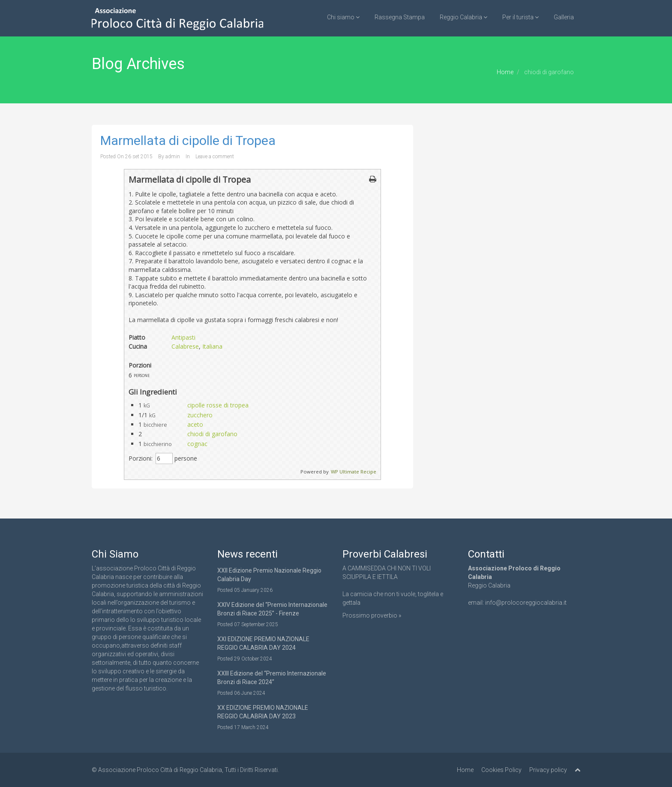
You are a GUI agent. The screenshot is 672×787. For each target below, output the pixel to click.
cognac (197, 444)
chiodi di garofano (212, 434)
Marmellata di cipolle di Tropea (188, 140)
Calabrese (185, 346)
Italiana (212, 346)
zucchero (200, 415)
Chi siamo (343, 17)
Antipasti (183, 337)
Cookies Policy (501, 770)
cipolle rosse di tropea (218, 405)
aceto (195, 424)
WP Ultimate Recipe (354, 472)
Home (505, 72)
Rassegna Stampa (400, 17)
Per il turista (520, 17)
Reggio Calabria (463, 17)
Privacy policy (548, 770)
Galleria (564, 17)
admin (173, 157)
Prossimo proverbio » (372, 615)
